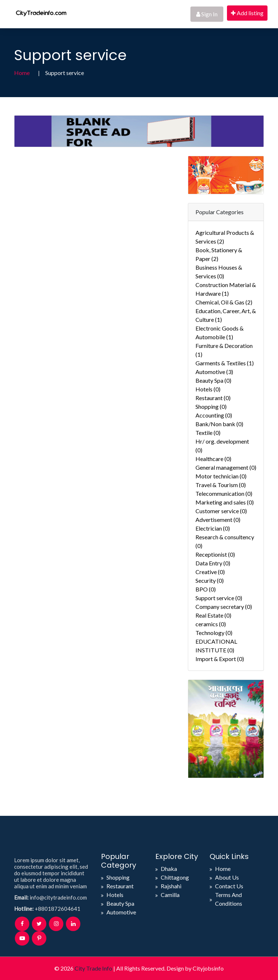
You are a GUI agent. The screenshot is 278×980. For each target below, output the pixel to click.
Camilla (170, 895)
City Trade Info (93, 968)
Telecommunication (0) (224, 493)
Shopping (118, 877)
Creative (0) (210, 572)
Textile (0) (208, 433)
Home (22, 73)
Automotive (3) (214, 372)
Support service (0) (219, 598)
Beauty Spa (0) (213, 380)
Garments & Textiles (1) (225, 363)
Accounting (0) (214, 415)
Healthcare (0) (213, 459)
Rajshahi (171, 886)
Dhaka (169, 869)
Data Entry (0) (213, 563)
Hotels (115, 895)
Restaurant (120, 886)
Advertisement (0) (218, 520)
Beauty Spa (120, 903)
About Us (227, 877)
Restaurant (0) (213, 398)
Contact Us (229, 886)
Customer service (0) (221, 511)
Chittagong (175, 877)
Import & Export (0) (220, 659)
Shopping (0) (211, 406)
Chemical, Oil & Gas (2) (224, 302)
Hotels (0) (208, 389)
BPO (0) (206, 589)
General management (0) (226, 467)
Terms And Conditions (229, 899)
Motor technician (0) (221, 476)
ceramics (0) (211, 624)
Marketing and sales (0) (225, 502)
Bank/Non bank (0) (219, 424)
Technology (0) (214, 633)
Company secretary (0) (224, 607)
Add (247, 13)
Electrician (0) (213, 528)
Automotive (121, 912)
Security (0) (210, 580)
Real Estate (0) (213, 615)
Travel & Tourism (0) (221, 485)
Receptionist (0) (215, 554)
